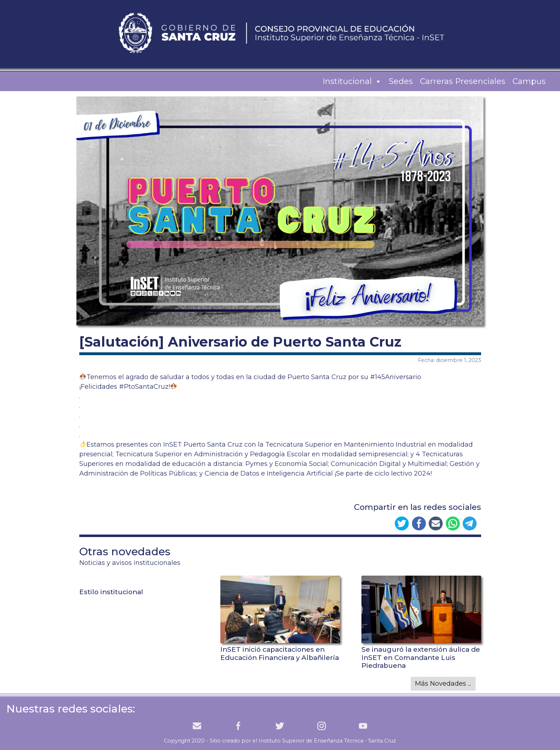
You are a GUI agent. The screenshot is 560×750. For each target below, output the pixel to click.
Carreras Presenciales (463, 81)
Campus (529, 81)
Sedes (401, 81)
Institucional (352, 81)
